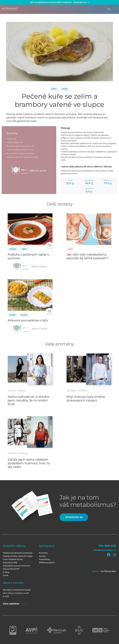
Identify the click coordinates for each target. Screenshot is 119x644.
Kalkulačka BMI (10, 563)
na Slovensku (108, 571)
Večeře (65, 89)
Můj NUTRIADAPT (11, 569)
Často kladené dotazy (13, 559)
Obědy (54, 89)
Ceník (6, 575)
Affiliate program (47, 563)
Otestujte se (81, 2)
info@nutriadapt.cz (105, 550)
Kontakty (43, 553)
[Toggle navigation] (115, 9)
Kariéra (42, 556)
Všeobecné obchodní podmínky (18, 553)
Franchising (44, 559)
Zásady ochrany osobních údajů (18, 556)
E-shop (6, 572)
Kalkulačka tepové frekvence (16, 566)
